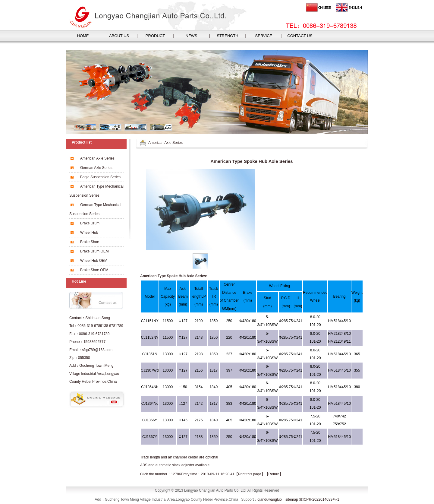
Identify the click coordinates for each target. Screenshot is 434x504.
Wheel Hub (89, 233)
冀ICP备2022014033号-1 (319, 499)
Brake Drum (90, 223)
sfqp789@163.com (97, 350)
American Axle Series (97, 158)
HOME (83, 36)
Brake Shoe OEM (94, 270)
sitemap (292, 499)
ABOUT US (119, 36)
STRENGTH (228, 36)
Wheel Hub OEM (94, 261)
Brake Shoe (90, 242)
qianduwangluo (270, 499)
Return (274, 474)
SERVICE (264, 36)
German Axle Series (96, 168)
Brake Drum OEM (94, 251)
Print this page (250, 474)
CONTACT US (300, 36)
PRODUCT (155, 36)
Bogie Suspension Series (100, 177)
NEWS (192, 36)
